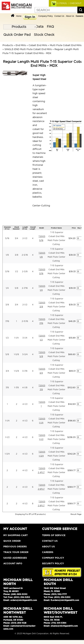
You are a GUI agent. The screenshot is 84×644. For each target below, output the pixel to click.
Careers (48, 552)
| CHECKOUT (75, 3)
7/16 (7, 321)
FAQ (50, 27)
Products (19, 27)
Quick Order (12, 541)
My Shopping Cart (16, 535)
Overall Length (33, 228)
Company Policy (46, 16)
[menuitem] (20, 27)
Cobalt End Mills (38, 45)
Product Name (56, 228)
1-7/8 (16, 388)
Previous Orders (15, 547)
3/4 (16, 238)
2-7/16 (25, 288)
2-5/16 (25, 255)
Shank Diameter (16, 228)
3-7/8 (25, 371)
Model (42, 228)
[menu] (20, 27)
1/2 (17, 272)
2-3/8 (25, 272)
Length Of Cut (25, 228)
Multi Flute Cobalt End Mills (66, 45)
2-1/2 (25, 238)
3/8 (17, 255)
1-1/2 (7, 437)
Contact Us (59, 16)
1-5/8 (16, 354)
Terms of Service (54, 535)
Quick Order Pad (17, 35)
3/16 (7, 272)
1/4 (7, 288)
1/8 (7, 255)
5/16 (7, 238)
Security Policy (53, 564)
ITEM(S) (62, 3)
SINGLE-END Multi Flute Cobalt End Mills (28, 49)
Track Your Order (16, 552)
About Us (70, 16)
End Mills (21, 45)
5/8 (17, 288)
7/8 (7, 388)
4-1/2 (25, 404)
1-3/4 (7, 454)
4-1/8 (25, 388)
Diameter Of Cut (8, 228)
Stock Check (44, 35)
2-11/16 (25, 321)
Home (19, 16)
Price (74, 228)
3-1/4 (25, 338)
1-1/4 (16, 338)
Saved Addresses (15, 558)
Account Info (13, 564)
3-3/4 (25, 354)
